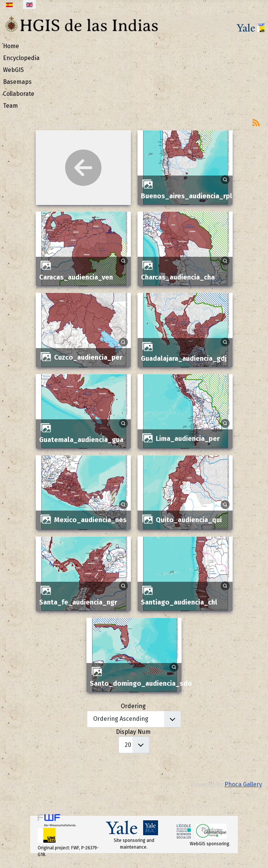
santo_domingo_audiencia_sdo (141, 684)
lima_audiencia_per (188, 439)
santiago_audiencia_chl (179, 602)
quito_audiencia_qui (189, 520)
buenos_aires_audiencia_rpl (187, 196)
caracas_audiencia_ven (76, 277)
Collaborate (19, 94)
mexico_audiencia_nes (90, 520)
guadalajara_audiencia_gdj (184, 359)
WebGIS (13, 70)
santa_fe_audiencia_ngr (78, 602)
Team (10, 106)
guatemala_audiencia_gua (81, 440)
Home (11, 46)
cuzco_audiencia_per (88, 357)
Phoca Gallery (243, 784)
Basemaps (17, 82)
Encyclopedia (21, 58)
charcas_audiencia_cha (178, 277)
